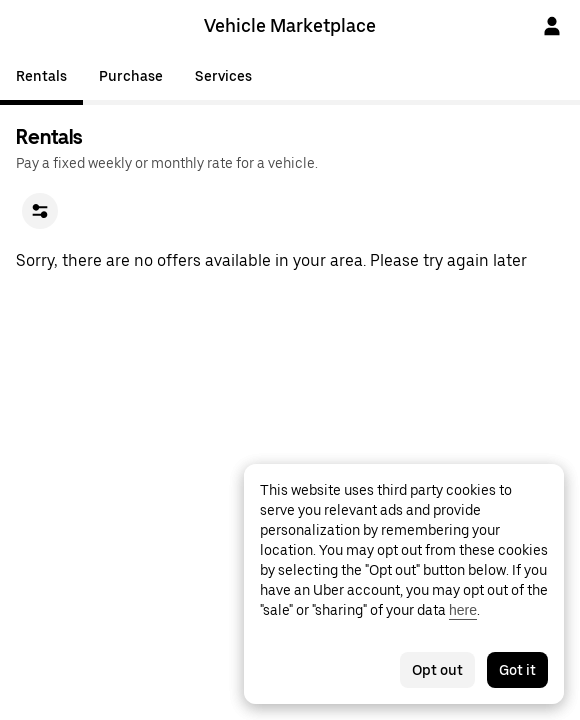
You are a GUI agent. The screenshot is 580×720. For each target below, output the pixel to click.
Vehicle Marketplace (290, 25)
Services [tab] (223, 76)
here (463, 610)
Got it (517, 670)
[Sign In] (552, 26)
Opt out (437, 670)
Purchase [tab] (131, 76)
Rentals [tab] (41, 76)
